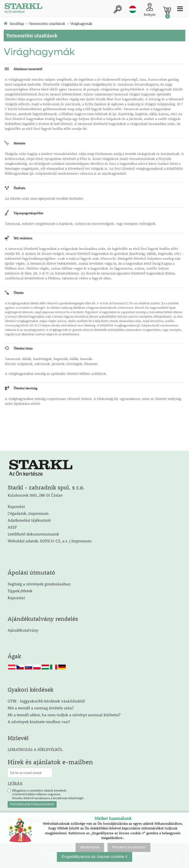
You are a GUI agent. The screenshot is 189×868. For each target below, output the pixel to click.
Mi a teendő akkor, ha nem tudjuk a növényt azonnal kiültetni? (64, 715)
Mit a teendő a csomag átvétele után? (41, 708)
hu (133, 9)
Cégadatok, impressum (28, 513)
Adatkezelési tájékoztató (29, 520)
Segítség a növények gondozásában (39, 584)
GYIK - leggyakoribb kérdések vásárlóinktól (46, 701)
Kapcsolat (16, 506)
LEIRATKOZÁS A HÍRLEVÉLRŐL (35, 749)
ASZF (12, 527)
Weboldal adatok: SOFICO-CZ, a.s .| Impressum (50, 541)
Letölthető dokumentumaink (33, 534)
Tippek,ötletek (20, 591)
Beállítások (90, 847)
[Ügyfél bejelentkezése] (150, 10)
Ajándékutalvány (23, 630)
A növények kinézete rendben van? (39, 722)
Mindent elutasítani (129, 847)
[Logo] (23, 9)
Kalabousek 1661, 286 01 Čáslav (35, 495)
